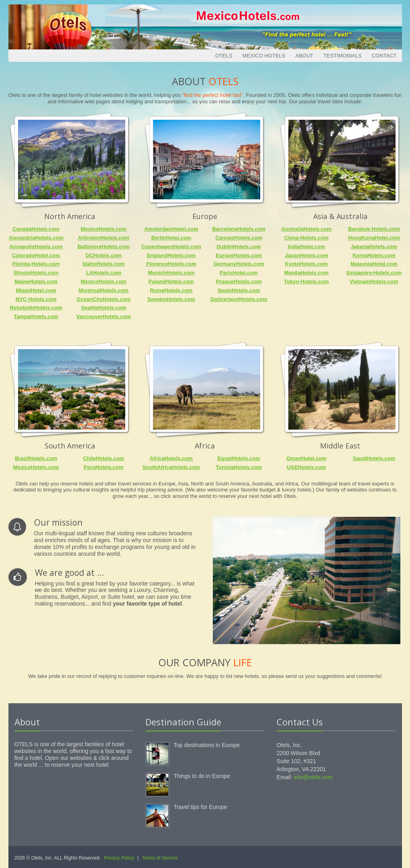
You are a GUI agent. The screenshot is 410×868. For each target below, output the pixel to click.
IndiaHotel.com (306, 247)
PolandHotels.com (171, 281)
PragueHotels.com (239, 281)
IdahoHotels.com (104, 264)
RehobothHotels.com (36, 308)
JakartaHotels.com (374, 247)
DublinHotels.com (239, 247)
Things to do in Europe (202, 776)
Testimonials (342, 56)
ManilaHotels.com (307, 273)
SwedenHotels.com (171, 299)
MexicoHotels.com (104, 229)
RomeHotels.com (171, 290)
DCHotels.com (104, 255)
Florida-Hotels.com (36, 264)
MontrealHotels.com (104, 290)
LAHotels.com (103, 273)
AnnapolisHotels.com (36, 247)
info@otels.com (313, 777)
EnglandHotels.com (171, 255)
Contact (384, 56)
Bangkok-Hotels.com (374, 229)
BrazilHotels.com (36, 458)
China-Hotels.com (307, 238)
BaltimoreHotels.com (104, 247)
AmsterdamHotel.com (171, 229)
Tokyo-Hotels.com (306, 281)
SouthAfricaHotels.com (171, 467)
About (304, 56)
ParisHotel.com (239, 273)
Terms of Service (160, 858)
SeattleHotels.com (104, 308)
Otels (224, 56)
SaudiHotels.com (374, 458)
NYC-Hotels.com (36, 299)
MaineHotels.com (36, 281)
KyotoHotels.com (307, 264)
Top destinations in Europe (207, 745)
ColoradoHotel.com (36, 255)
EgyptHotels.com (239, 458)
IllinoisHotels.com (36, 273)
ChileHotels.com (104, 458)
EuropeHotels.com (239, 255)
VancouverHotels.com (104, 316)
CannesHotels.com (239, 238)
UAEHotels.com (306, 467)
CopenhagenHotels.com (171, 247)
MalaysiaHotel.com (374, 264)
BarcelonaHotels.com (239, 229)
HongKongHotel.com (374, 238)
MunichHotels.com (171, 273)
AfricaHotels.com (171, 458)
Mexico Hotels (264, 56)
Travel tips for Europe (200, 807)
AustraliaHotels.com (306, 229)
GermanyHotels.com (239, 264)
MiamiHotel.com (36, 290)
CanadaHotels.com (36, 229)
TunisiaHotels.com (239, 467)
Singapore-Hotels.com (374, 273)
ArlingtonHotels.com (104, 238)
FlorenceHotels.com (171, 264)
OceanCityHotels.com (104, 299)
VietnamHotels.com (374, 281)
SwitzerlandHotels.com (239, 299)
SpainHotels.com (239, 290)
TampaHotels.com (36, 316)
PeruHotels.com (104, 467)
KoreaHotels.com (374, 255)
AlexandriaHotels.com (36, 238)
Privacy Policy (119, 858)
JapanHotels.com (306, 255)
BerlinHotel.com (171, 238)
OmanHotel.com (306, 458)
